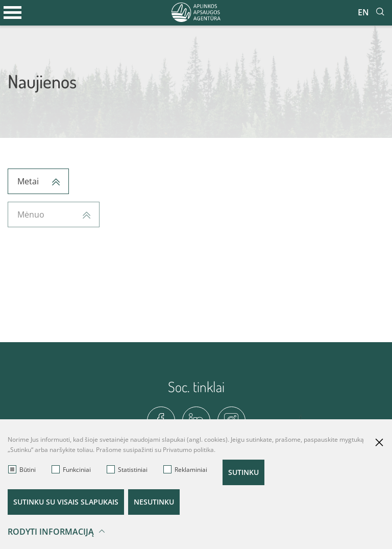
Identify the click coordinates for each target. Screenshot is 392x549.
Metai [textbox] (28, 181)
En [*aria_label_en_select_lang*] (363, 12)
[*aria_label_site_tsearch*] (380, 12)
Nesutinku (154, 502)
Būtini (22, 470)
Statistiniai (127, 470)
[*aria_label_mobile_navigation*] (13, 13)
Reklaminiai (185, 470)
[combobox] (38, 181)
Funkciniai (71, 470)
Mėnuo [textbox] (31, 214)
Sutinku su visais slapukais (66, 502)
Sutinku (243, 472)
